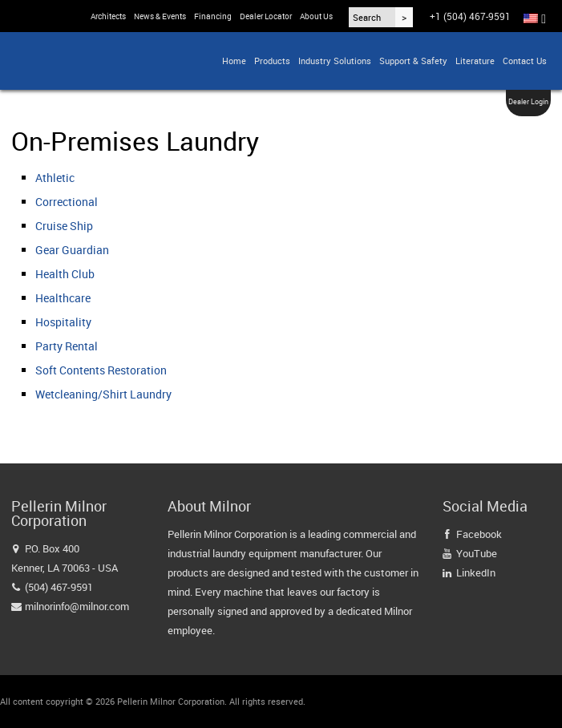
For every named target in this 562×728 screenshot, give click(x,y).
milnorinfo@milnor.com (77, 606)
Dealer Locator (266, 16)
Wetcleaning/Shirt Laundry (103, 394)
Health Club (65, 274)
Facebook (479, 534)
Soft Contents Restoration (101, 370)
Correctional (67, 202)
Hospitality (63, 322)
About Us (316, 16)
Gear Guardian (72, 250)
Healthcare (63, 298)
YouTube (477, 553)
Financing (213, 16)
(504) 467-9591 (59, 587)
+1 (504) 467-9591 (470, 16)
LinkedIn (476, 572)
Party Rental (67, 346)
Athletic (55, 178)
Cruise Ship (64, 226)
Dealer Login (528, 101)
